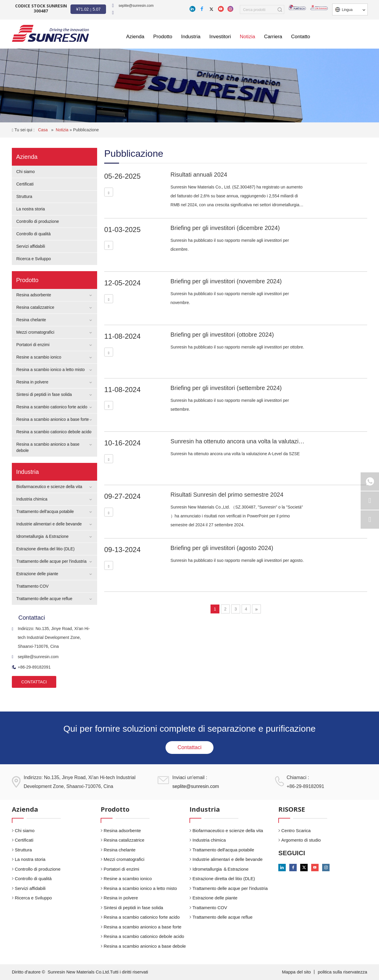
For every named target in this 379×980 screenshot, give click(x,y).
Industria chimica (32, 499)
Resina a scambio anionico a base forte (53, 419)
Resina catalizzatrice (35, 307)
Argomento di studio (301, 840)
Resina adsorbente (34, 295)
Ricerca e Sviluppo (34, 259)
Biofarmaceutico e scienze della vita (49, 487)
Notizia (63, 130)
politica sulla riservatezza (342, 972)
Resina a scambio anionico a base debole (145, 946)
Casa (43, 130)
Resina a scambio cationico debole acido (54, 432)
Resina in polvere (32, 382)
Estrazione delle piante (37, 574)
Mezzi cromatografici (35, 332)
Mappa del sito (297, 972)
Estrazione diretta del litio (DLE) (45, 549)
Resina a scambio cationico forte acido (52, 407)
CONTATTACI (34, 682)
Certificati (25, 184)
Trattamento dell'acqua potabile (45, 511)
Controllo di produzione (38, 221)
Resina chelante (31, 320)
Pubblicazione (86, 130)
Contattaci (189, 747)
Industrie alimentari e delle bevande (49, 524)
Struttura (24, 196)
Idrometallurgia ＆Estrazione (42, 536)
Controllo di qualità (33, 234)
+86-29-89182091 (31, 667)
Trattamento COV (32, 586)
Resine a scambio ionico (39, 357)
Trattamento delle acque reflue (44, 599)
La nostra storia (31, 209)
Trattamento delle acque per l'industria (51, 561)
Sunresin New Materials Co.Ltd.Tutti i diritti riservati (98, 972)
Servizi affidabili (31, 246)
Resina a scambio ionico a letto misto (50, 370)
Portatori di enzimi (33, 345)
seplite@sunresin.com (136, 6)
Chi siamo (25, 172)
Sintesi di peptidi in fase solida (44, 394)
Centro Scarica (296, 830)
